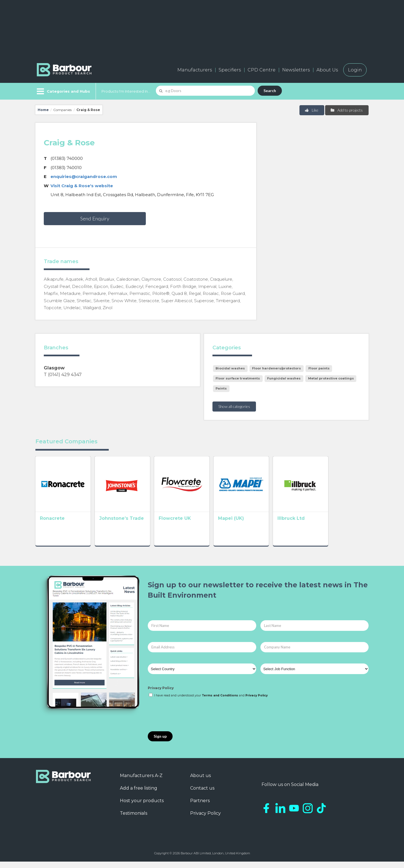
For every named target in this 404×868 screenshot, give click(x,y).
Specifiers (230, 70)
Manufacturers (195, 70)
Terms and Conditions (220, 702)
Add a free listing (139, 794)
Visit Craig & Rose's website (82, 186)
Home (43, 110)
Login (355, 70)
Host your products (142, 807)
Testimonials (134, 820)
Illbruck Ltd (323, 526)
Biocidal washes (230, 368)
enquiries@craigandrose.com (84, 176)
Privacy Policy (161, 695)
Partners (200, 807)
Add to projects (346, 110)
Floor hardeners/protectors (276, 368)
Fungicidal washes (284, 378)
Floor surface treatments (238, 378)
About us (200, 782)
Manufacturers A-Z (141, 782)
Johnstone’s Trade (130, 526)
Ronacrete (52, 526)
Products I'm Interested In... (126, 91)
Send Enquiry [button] (95, 218)
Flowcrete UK (191, 526)
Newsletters (296, 70)
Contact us (202, 794)
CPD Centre (262, 70)
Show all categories (234, 406)
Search (270, 91)
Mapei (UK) (255, 526)
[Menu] (63, 91)
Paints (221, 388)
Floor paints (319, 368)
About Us (327, 70)
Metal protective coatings (331, 378)
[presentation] (190, 721)
